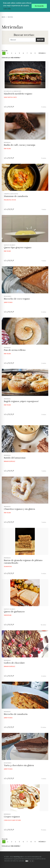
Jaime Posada (8, 302)
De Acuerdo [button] (39, 6)
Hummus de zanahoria (16, 196)
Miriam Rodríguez (10, 461)
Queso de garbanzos (14, 612)
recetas (10, 17)
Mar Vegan (7, 149)
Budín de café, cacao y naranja (20, 145)
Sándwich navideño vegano (18, 94)
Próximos (42, 53)
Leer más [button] (7, 8)
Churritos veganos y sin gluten (19, 509)
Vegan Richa (8, 566)
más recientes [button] (15, 58)
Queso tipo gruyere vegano (18, 248)
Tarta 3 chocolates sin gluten (19, 765)
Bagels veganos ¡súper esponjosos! (21, 401)
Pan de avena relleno (15, 350)
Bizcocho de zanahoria (16, 714)
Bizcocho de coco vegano (17, 299)
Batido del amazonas (15, 458)
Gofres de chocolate (14, 663)
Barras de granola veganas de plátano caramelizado (23, 562)
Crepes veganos (12, 817)
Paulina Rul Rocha (10, 200)
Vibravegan (8, 615)
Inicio (4, 17)
